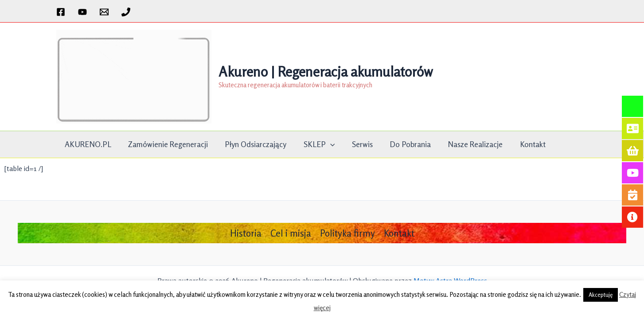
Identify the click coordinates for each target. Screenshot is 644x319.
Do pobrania (403, 144)
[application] (326, 144)
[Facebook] (61, 12)
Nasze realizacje (466, 144)
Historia (246, 233)
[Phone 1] (126, 12)
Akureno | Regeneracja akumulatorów (326, 72)
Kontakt (522, 144)
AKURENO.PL (87, 144)
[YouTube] (82, 12)
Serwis (356, 144)
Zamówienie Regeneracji (166, 144)
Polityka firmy (347, 233)
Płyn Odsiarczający (252, 144)
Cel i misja (291, 233)
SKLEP (314, 144)
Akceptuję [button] (601, 295)
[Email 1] (104, 12)
